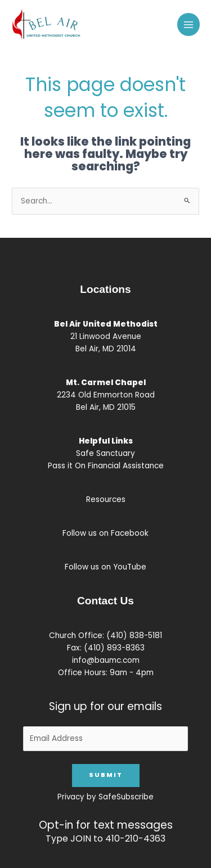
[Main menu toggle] (189, 24)
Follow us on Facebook (105, 533)
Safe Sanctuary (105, 453)
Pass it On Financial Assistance (106, 466)
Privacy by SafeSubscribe (105, 797)
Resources (106, 499)
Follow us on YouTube (105, 567)
